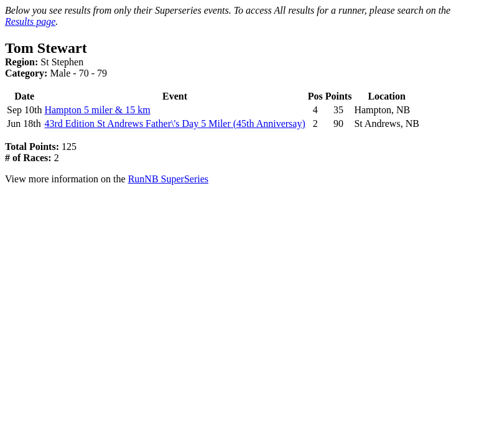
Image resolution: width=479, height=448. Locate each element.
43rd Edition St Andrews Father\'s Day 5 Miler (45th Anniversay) (174, 124)
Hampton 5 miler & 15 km (97, 110)
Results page (30, 21)
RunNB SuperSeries (168, 179)
